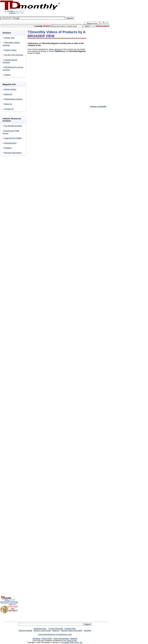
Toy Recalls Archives (13, 126)
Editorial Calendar (25, 631)
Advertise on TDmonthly (98, 107)
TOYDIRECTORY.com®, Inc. (72, 642)
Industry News (10, 50)
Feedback (74, 638)
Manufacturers (10, 143)
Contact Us (9, 109)
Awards (7, 75)
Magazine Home (92, 23)
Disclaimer (37, 638)
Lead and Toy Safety (13, 138)
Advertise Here (70, 629)
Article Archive (10, 89)
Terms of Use (72, 640)
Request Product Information (72, 631)
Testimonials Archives (13, 99)
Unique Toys (9, 38)
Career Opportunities (61, 638)
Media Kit (8, 94)
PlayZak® (88, 631)
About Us (8, 104)
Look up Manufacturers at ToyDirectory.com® (55, 634)
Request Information (13, 153)
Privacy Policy (47, 638)
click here (58, 49)
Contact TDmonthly (56, 629)
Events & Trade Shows (42, 631)
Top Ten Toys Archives (14, 55)
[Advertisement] (9, 203)
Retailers (8, 148)
